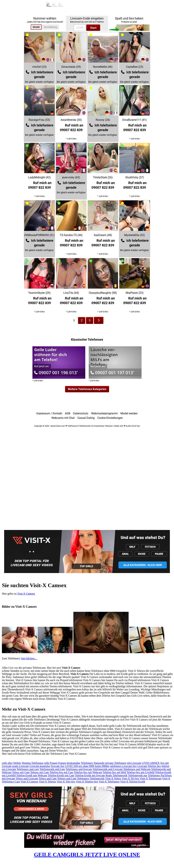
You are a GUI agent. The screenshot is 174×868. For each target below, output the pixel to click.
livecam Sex (58, 766)
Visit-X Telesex (47, 782)
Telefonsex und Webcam (137, 769)
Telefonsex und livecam (79, 769)
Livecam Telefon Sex (149, 766)
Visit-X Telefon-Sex (87, 782)
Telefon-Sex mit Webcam (88, 772)
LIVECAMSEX (151, 763)
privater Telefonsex (116, 763)
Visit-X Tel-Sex (130, 778)
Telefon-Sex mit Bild (114, 772)
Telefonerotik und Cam (52, 769)
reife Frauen (51, 763)
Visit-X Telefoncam (151, 778)
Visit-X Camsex (26, 594)
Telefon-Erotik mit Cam (61, 775)
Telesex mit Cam (40, 772)
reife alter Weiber (11, 763)
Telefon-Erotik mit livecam (90, 775)
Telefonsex (83, 778)
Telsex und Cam (48, 778)
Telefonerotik (97, 778)
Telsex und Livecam (27, 778)
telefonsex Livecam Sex (123, 766)
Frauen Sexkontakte (69, 763)
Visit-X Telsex (113, 778)
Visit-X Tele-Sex (66, 782)
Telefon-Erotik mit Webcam (32, 775)
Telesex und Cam (67, 778)
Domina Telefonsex (33, 763)
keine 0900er (102, 766)
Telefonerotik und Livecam (108, 769)
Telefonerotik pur (138, 775)
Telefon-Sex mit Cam (61, 772)
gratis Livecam (21, 766)
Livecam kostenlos (40, 766)
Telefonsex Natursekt (93, 763)
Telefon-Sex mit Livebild (141, 772)
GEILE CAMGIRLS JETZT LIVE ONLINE (87, 855)
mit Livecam (134, 763)
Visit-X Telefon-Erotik (133, 782)
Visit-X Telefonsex (109, 782)
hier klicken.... (29, 658)
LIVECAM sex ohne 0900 (80, 766)
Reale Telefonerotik (117, 775)
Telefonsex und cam (28, 769)
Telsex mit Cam (21, 772)
